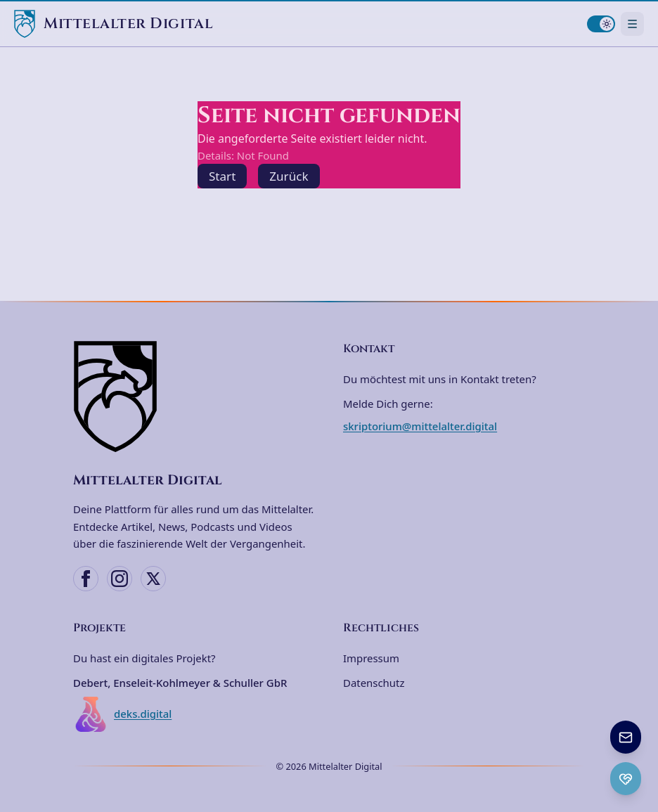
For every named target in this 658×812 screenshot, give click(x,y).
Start (222, 176)
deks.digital (122, 714)
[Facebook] (86, 579)
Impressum (371, 658)
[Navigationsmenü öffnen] (632, 24)
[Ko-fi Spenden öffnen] (626, 779)
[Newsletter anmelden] (626, 737)
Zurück (289, 176)
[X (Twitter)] (153, 579)
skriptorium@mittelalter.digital (420, 426)
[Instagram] (120, 579)
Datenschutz (374, 683)
